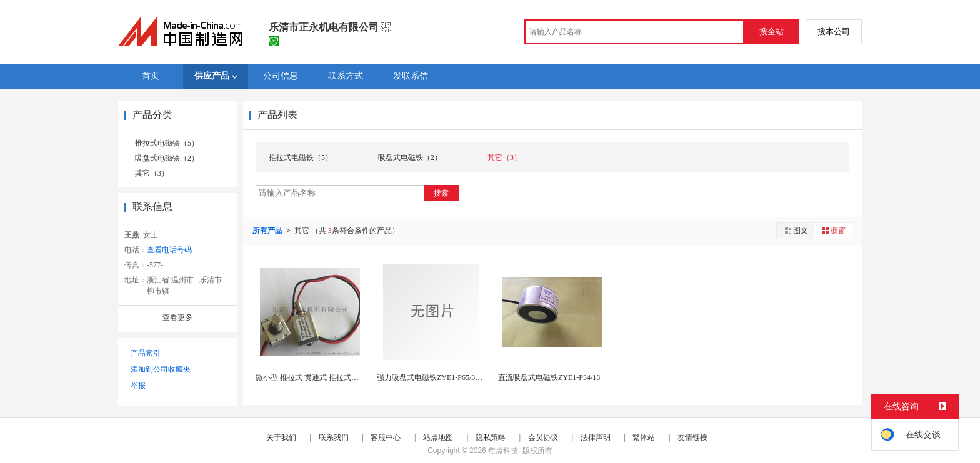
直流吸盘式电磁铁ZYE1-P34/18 (549, 377)
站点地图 (438, 437)
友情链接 (692, 437)
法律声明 (596, 437)
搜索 (441, 193)
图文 (796, 230)
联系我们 (334, 437)
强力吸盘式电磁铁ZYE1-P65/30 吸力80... (443, 377)
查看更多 (177, 317)
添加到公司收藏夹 (161, 369)
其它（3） (152, 173)
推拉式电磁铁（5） (167, 143)
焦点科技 (503, 451)
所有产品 (268, 231)
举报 (138, 386)
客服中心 (386, 437)
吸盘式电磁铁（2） (167, 158)
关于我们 (281, 437)
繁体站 (644, 437)
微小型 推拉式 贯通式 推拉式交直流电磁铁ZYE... (336, 377)
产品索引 (146, 353)
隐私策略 (491, 437)
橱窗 (833, 230)
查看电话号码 (169, 250)
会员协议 (543, 437)
